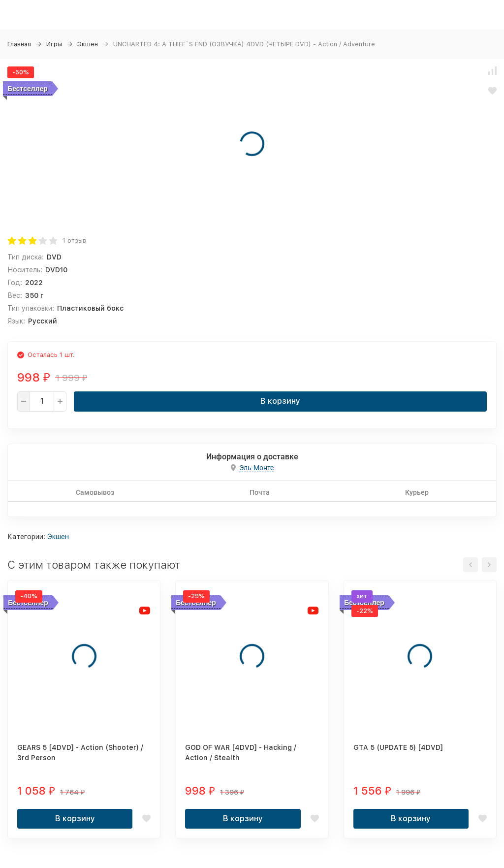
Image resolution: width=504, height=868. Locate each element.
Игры (54, 44)
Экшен (88, 44)
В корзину (280, 401)
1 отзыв (74, 241)
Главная (19, 44)
